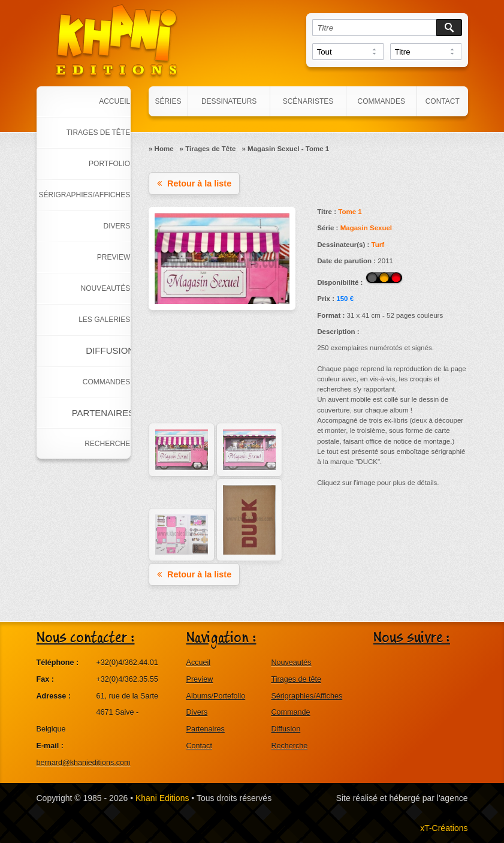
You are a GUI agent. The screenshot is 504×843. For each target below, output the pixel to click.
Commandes (381, 101)
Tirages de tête (296, 679)
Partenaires (206, 729)
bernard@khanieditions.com (84, 763)
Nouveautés (291, 663)
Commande (290, 712)
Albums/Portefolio (216, 696)
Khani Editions (162, 798)
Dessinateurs (229, 101)
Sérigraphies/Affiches (307, 696)
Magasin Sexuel (366, 228)
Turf (378, 245)
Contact (443, 101)
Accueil (199, 663)
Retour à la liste (194, 183)
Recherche (289, 746)
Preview (200, 679)
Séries (168, 101)
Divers (197, 712)
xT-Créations (444, 828)
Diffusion (286, 729)
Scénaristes (308, 101)
